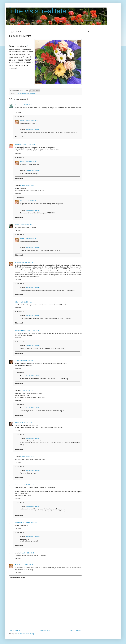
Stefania (17, 485)
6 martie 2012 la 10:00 (27, 361)
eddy (16, 423)
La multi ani (18, 93)
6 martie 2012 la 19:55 (33, 536)
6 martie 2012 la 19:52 (33, 438)
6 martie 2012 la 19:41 (33, 130)
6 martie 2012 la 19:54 (33, 506)
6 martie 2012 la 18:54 (32, 523)
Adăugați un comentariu (18, 577)
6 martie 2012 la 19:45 (33, 248)
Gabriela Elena (19, 523)
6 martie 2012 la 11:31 (27, 391)
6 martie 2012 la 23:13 (27, 553)
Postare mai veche (75, 631)
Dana (16, 105)
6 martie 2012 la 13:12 (27, 457)
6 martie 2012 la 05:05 (27, 186)
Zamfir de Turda (20, 330)
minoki (17, 225)
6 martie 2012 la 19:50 (33, 376)
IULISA (17, 361)
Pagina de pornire (45, 631)
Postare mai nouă (15, 631)
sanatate (24, 93)
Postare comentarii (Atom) (26, 634)
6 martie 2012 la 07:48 (27, 225)
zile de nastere (31, 93)
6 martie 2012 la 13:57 (27, 485)
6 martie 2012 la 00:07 (25, 105)
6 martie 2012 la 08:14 (32, 120)
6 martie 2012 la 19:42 (33, 171)
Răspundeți (18, 112)
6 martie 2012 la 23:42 (26, 565)
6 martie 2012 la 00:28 (28, 144)
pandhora (18, 144)
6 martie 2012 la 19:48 (33, 346)
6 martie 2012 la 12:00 (25, 423)
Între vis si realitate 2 (40, 11)
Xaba (16, 302)
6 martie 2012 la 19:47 (33, 316)
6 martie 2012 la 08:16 (32, 238)
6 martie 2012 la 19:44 (33, 210)
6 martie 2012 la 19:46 (33, 287)
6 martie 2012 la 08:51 (25, 302)
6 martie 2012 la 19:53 (33, 470)
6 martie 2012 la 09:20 (32, 330)
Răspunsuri (20, 117)
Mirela (22, 120)
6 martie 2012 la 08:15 (32, 162)
